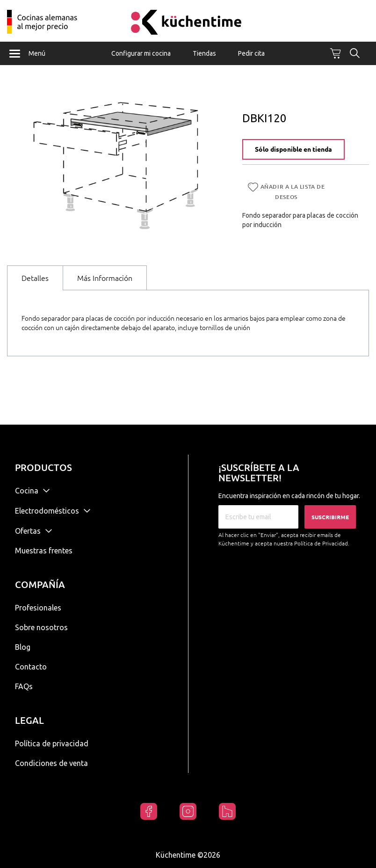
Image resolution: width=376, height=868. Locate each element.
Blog (23, 647)
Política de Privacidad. (322, 543)
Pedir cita (251, 53)
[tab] (35, 278)
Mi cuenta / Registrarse (353, 18)
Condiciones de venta (51, 763)
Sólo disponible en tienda (293, 149)
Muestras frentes (44, 551)
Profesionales (38, 608)
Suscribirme (330, 517)
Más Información (105, 278)
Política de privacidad (52, 743)
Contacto (31, 667)
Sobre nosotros (41, 627)
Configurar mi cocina (141, 53)
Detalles (35, 278)
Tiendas (204, 53)
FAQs (24, 686)
